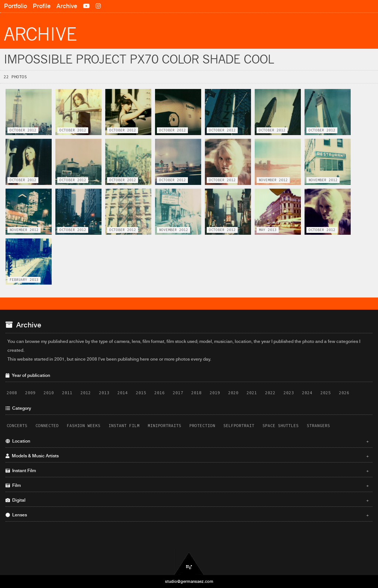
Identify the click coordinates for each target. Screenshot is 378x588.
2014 (123, 393)
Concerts (17, 426)
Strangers (318, 426)
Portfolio (16, 6)
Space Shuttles (281, 426)
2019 (215, 393)
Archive (67, 6)
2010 (49, 393)
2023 (289, 393)
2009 (30, 393)
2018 (196, 393)
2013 (104, 393)
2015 (141, 393)
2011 (67, 393)
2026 (344, 393)
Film (187, 485)
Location (187, 441)
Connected (47, 426)
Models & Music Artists (187, 456)
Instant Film (124, 426)
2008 (12, 393)
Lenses (187, 515)
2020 (233, 393)
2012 (86, 393)
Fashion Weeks (84, 426)
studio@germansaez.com (189, 581)
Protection (202, 426)
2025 (326, 393)
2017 (178, 393)
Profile (42, 6)
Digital (187, 500)
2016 (159, 393)
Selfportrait (239, 426)
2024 (307, 393)
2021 (252, 393)
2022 (270, 393)
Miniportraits (164, 426)
